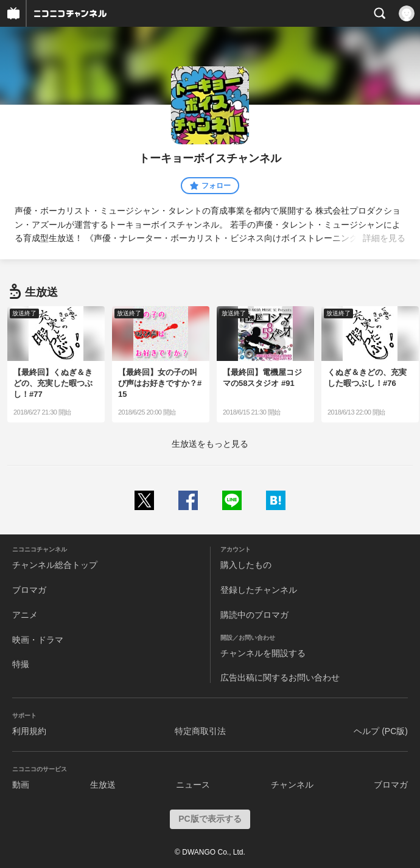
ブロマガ (29, 590)
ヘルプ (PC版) (381, 731)
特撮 (21, 664)
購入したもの (246, 565)
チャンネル (292, 785)
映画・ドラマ (38, 640)
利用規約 (29, 731)
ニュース (193, 785)
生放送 (103, 785)
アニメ (25, 615)
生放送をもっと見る (210, 444)
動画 (21, 785)
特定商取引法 (200, 731)
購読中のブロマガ (254, 615)
